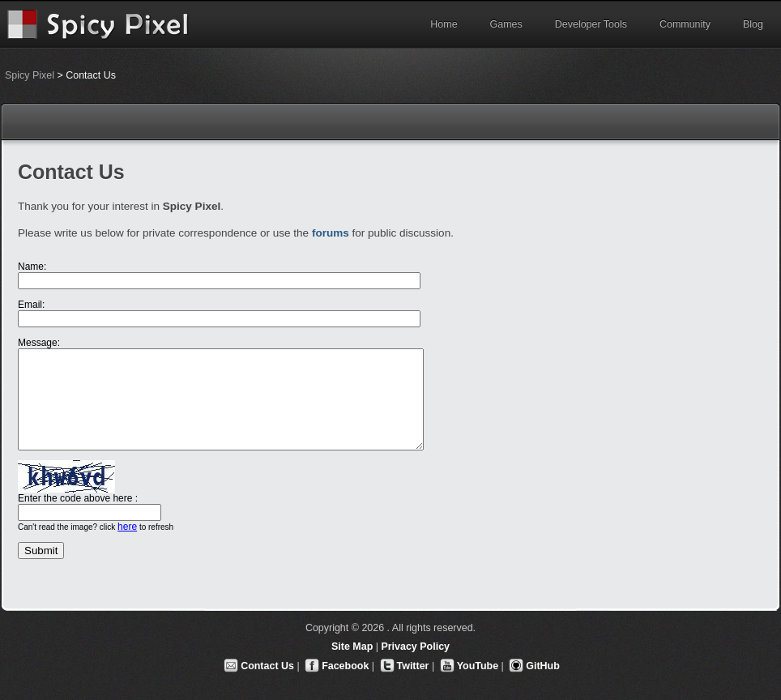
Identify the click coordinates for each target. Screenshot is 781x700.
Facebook (345, 666)
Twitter (413, 666)
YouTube (478, 666)
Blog (753, 24)
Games (506, 24)
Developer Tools (591, 24)
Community (685, 24)
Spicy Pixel (30, 75)
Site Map (352, 647)
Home (444, 24)
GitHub (543, 666)
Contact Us (267, 666)
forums (331, 233)
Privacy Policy (415, 647)
